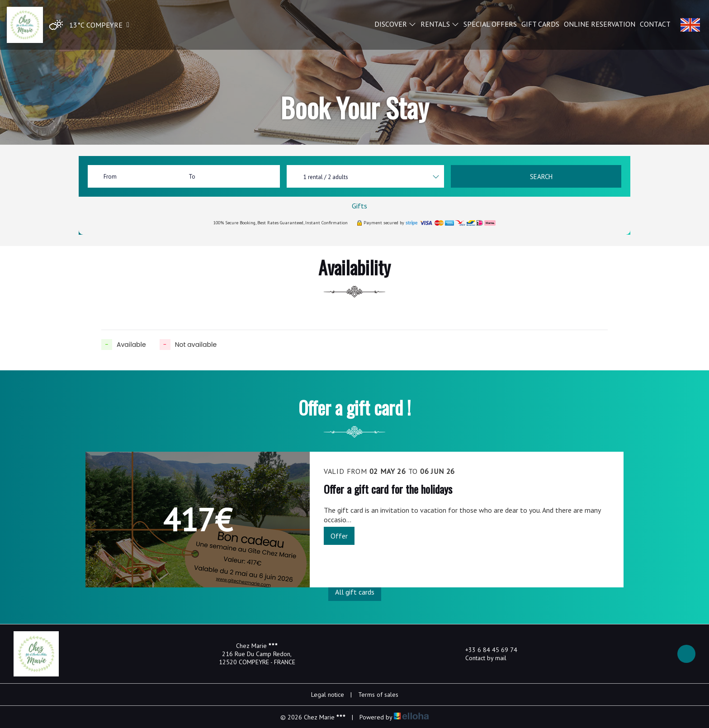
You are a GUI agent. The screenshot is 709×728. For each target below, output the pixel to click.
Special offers (490, 24)
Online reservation (600, 24)
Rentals (440, 24)
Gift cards (540, 24)
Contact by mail (481, 658)
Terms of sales (378, 695)
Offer (339, 536)
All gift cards (355, 592)
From (110, 177)
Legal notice (328, 695)
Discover (395, 24)
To (192, 177)
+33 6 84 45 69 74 (486, 650)
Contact (655, 24)
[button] (87, 25)
